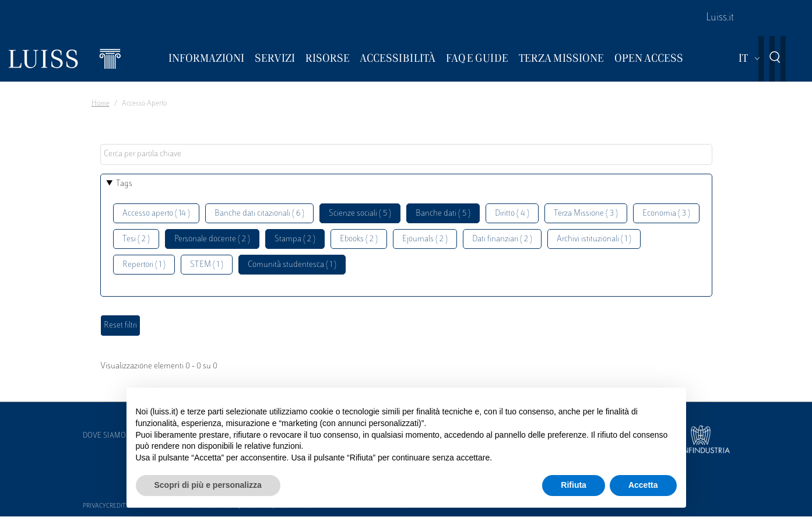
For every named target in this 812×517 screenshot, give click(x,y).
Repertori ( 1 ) (144, 265)
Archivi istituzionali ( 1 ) (594, 239)
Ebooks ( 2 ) (359, 239)
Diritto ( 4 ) (512, 214)
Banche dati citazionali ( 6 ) (259, 214)
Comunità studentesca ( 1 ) (292, 265)
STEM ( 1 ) (207, 265)
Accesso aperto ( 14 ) (156, 214)
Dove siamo (104, 436)
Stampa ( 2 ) (295, 239)
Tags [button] (124, 184)
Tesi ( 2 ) (136, 239)
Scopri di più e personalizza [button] (208, 485)
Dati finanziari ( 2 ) (502, 239)
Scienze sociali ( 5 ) (360, 214)
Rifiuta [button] (574, 485)
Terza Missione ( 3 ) (586, 214)
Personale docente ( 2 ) (212, 239)
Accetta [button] (643, 485)
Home (101, 104)
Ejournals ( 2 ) (425, 239)
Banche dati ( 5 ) (443, 214)
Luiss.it (720, 18)
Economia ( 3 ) (666, 214)
